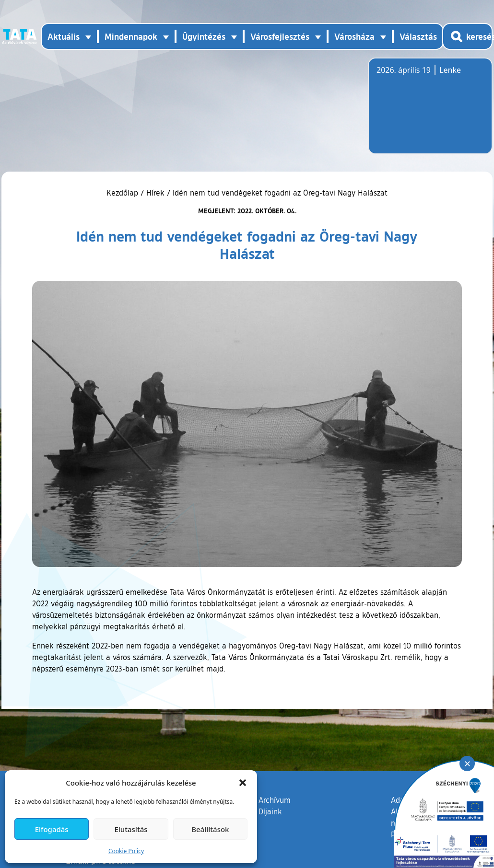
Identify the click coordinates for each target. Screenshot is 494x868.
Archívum (275, 799)
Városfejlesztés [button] (280, 36)
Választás (418, 36)
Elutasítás (131, 829)
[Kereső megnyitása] (467, 36)
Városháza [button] (354, 36)
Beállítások (210, 829)
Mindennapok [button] (131, 36)
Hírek (155, 193)
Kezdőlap (123, 193)
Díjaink (270, 811)
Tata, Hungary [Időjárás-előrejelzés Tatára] (430, 112)
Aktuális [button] (64, 36)
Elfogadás (52, 829)
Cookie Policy (126, 851)
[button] (243, 783)
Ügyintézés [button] (204, 36)
